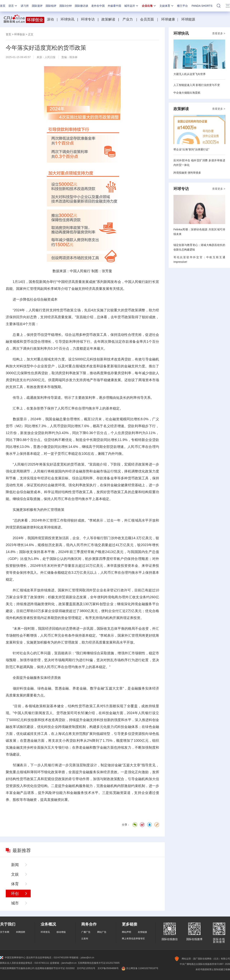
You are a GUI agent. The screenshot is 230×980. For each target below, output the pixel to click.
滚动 (50, 19)
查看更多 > (219, 33)
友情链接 (142, 932)
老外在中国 (98, 6)
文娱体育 (167, 6)
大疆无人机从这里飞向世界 (190, 74)
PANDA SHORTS (202, 6)
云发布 (85, 939)
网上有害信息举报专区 (133, 939)
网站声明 (127, 932)
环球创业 (20, 34)
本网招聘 (21, 932)
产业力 (128, 19)
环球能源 (188, 19)
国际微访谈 (81, 6)
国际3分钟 (66, 6)
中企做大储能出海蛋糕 (187, 93)
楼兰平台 (182, 6)
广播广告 (86, 932)
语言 (13, 6)
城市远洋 (131, 6)
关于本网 (5, 932)
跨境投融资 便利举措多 (187, 173)
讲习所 (25, 6)
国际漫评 (37, 6)
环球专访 (88, 19)
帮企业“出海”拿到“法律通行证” (191, 149)
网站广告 (102, 932)
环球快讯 (67, 19)
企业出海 (149, 6)
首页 (3, 6)
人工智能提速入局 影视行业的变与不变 (197, 85)
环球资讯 (45, 932)
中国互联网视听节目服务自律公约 (17, 968)
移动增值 (61, 932)
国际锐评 (51, 6)
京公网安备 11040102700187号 (140, 968)
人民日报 (50, 57)
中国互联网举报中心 (13, 958)
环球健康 (168, 19)
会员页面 (147, 19)
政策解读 (109, 19)
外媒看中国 (114, 6)
